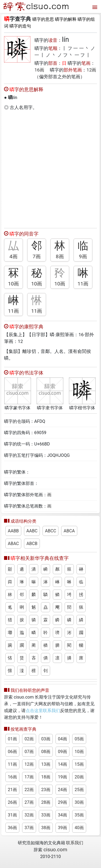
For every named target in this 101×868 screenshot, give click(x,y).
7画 (37, 256)
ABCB (32, 544)
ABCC (50, 531)
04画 (62, 739)
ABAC (13, 544)
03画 (46, 739)
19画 (62, 777)
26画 (12, 802)
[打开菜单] (94, 7)
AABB (13, 531)
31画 (12, 815)
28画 (46, 802)
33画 (46, 815)
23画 (46, 790)
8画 (60, 256)
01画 (12, 739)
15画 (79, 764)
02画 (29, 739)
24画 (62, 790)
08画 (46, 752)
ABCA (69, 531)
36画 (12, 828)
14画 (62, 764)
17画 (29, 777)
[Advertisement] (50, 168)
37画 (29, 828)
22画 (29, 790)
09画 (62, 752)
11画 (83, 284)
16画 (39, 70)
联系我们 (75, 843)
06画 (12, 752)
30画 (79, 802)
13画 (46, 764)
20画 (79, 777)
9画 (83, 256)
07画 (29, 752)
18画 (46, 777)
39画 (62, 828)
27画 (29, 802)
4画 (13, 256)
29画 (62, 802)
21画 (12, 790)
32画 (29, 815)
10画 (14, 284)
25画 (79, 790)
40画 (79, 828)
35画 (79, 815)
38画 (46, 828)
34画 (62, 815)
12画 (91, 70)
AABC (32, 531)
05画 (79, 739)
